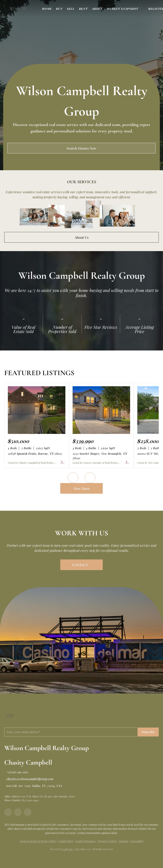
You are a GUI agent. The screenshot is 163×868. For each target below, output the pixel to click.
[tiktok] (28, 812)
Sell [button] (71, 9)
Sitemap (123, 841)
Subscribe (148, 732)
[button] (12, 9)
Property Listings (107, 841)
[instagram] (18, 812)
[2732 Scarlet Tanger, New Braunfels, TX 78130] (101, 433)
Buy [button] (59, 9)
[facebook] (8, 812)
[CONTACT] (81, 565)
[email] (71, 732)
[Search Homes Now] (81, 148)
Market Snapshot (122, 9)
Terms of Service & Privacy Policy (38, 841)
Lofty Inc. (68, 849)
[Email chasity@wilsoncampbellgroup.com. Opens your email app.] (29, 779)
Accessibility (137, 841)
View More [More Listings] (82, 488)
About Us (82, 237)
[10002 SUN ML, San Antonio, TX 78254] (148, 441)
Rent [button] (83, 9)
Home (47, 9)
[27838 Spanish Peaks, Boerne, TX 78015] (37, 433)
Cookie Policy (66, 841)
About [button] (97, 9)
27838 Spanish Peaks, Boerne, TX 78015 (35, 454)
